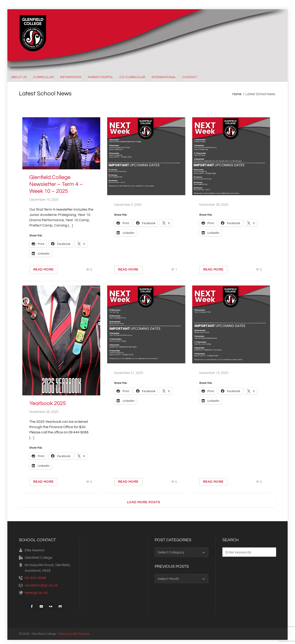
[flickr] (51, 606)
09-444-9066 (35, 578)
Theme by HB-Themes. (74, 634)
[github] (60, 606)
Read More (43, 270)
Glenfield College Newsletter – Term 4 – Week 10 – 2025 (56, 184)
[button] (270, 552)
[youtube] (41, 606)
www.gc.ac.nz (36, 593)
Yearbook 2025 (48, 403)
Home (237, 94)
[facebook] (32, 606)
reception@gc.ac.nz (41, 585)
